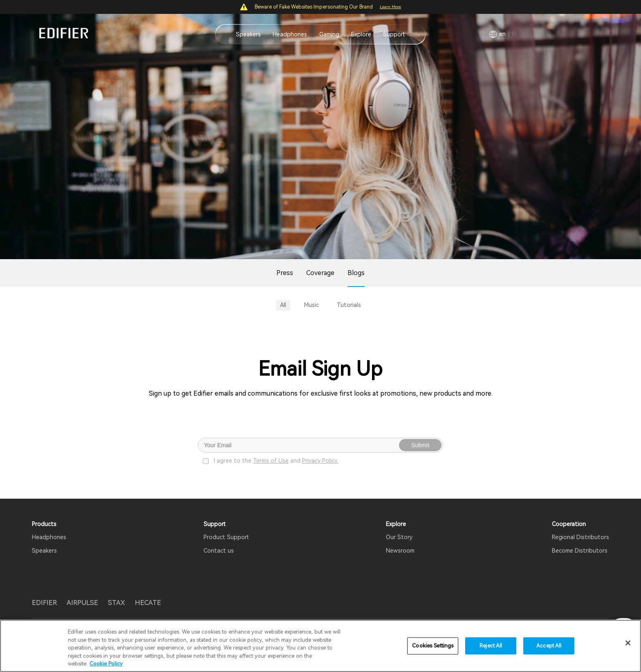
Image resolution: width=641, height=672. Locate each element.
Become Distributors (580, 551)
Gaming (329, 34)
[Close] (628, 643)
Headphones (290, 34)
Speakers (248, 34)
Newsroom (400, 551)
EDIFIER (44, 603)
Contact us (219, 551)
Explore (361, 34)
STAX (117, 603)
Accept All (549, 646)
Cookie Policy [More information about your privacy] (106, 664)
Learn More (390, 7)
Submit (420, 445)
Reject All (491, 646)
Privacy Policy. (320, 461)
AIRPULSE (82, 603)
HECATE (148, 603)
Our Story (399, 537)
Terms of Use (271, 461)
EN (502, 34)
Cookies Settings (433, 646)
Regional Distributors (580, 537)
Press (285, 273)
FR (514, 34)
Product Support (226, 537)
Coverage (320, 273)
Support (394, 34)
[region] (320, 646)
